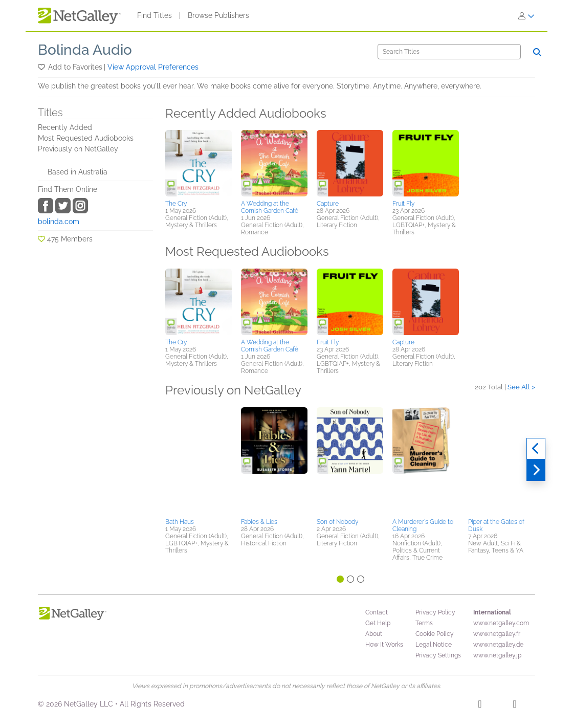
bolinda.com (59, 222)
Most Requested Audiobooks (86, 138)
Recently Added (65, 127)
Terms (424, 623)
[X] (514, 705)
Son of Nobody (337, 522)
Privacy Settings (438, 655)
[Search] (449, 52)
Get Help (378, 623)
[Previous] (536, 449)
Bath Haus (180, 522)
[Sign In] (526, 16)
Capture (328, 204)
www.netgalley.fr (497, 634)
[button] (42, 67)
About (374, 634)
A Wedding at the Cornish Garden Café (270, 207)
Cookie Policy (435, 634)
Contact (377, 612)
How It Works (384, 645)
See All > (521, 387)
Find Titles (155, 15)
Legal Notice (434, 645)
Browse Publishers (218, 15)
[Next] (536, 470)
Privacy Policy (435, 612)
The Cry (176, 204)
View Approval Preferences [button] (153, 67)
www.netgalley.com (501, 623)
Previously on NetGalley (78, 149)
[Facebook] (480, 705)
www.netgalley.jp (497, 655)
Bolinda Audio (85, 50)
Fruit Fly (403, 204)
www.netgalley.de (498, 645)
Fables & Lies (259, 522)
